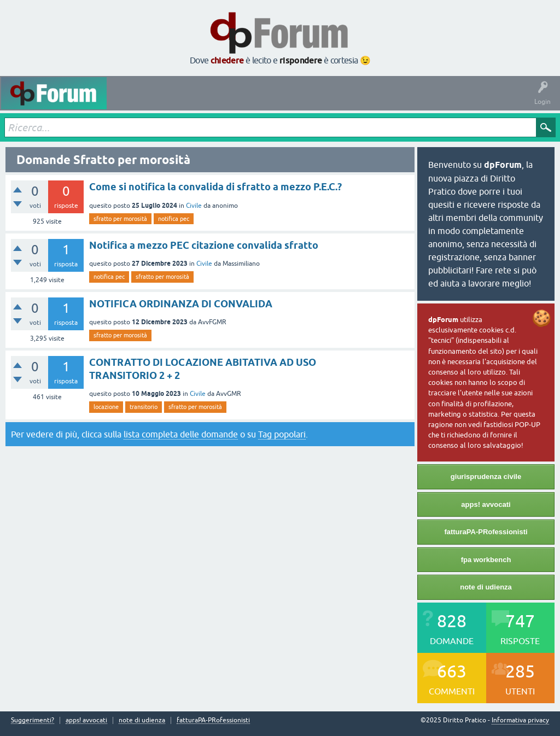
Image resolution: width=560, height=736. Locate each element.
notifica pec (174, 219)
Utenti (333, 101)
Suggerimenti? (33, 720)
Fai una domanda (382, 101)
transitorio (144, 407)
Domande (163, 101)
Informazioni (439, 101)
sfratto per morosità (120, 219)
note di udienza (486, 587)
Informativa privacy (520, 720)
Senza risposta (211, 101)
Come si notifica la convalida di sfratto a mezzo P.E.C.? (215, 187)
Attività (126, 101)
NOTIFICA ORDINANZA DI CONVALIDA (181, 304)
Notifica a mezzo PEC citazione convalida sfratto (204, 245)
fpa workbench (486, 560)
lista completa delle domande (181, 434)
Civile (194, 206)
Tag (255, 101)
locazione (106, 407)
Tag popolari (282, 434)
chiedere (227, 60)
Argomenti (294, 101)
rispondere (301, 60)
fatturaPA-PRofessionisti (486, 532)
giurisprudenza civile (486, 477)
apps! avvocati (486, 504)
